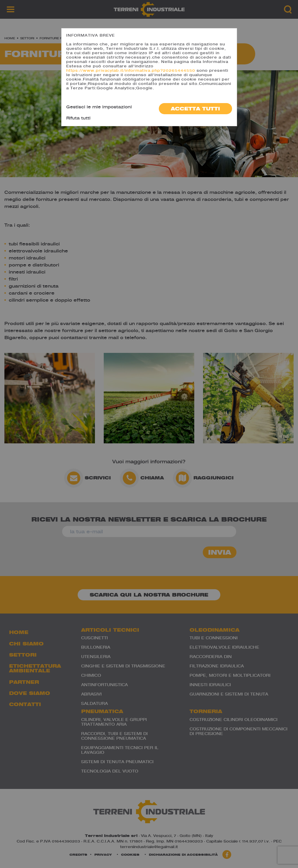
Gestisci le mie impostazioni (99, 107)
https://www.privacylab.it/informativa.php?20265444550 (131, 70)
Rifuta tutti (78, 118)
